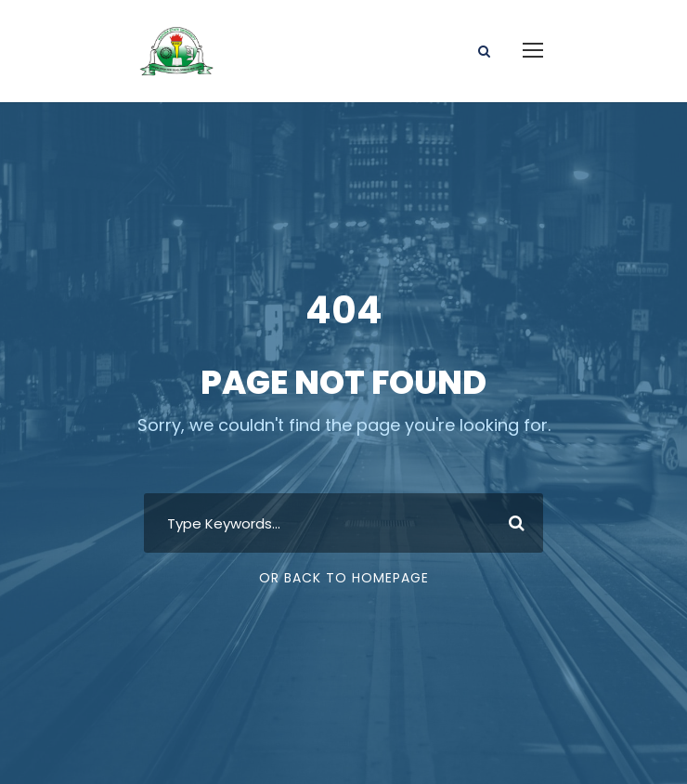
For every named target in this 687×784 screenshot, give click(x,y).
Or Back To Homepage (344, 578)
